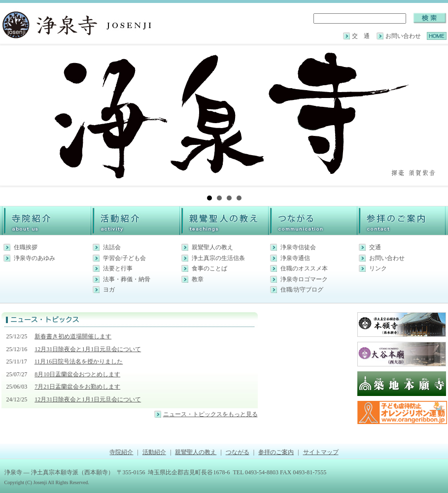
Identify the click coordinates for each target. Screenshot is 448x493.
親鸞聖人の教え (212, 247)
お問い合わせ (403, 36)
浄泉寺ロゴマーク (304, 279)
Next (434, 116)
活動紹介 (154, 452)
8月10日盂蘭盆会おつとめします (77, 374)
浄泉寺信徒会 (298, 247)
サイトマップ (321, 452)
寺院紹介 (121, 452)
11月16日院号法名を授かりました (79, 362)
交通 (375, 247)
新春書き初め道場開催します (73, 336)
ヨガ (109, 290)
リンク (378, 268)
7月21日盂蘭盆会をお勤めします (77, 387)
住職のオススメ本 (304, 268)
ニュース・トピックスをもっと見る (210, 414)
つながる (238, 452)
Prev (14, 116)
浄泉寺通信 (295, 258)
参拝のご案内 (276, 452)
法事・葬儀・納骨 (127, 279)
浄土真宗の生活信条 (218, 258)
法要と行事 (118, 268)
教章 (198, 279)
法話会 (112, 247)
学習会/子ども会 (124, 258)
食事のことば (209, 268)
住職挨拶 (26, 247)
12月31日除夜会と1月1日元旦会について (88, 349)
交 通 (361, 36)
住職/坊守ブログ (302, 290)
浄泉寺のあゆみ (34, 258)
